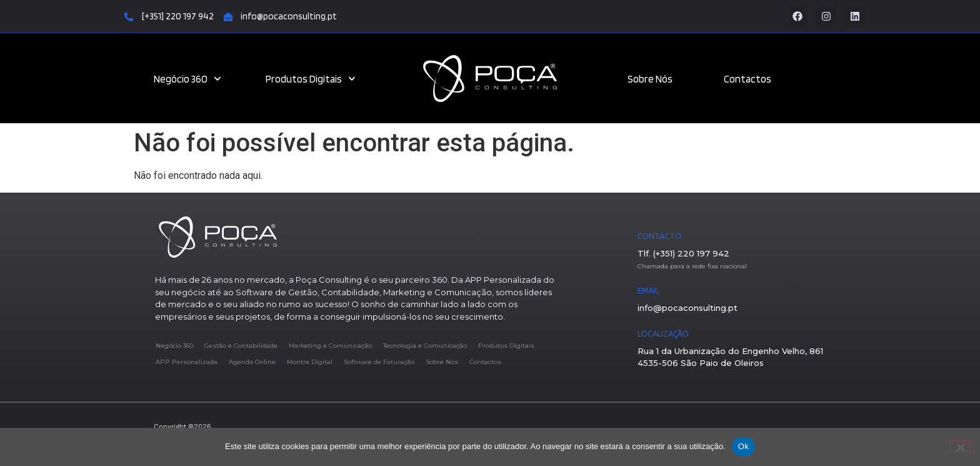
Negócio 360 (187, 79)
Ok (743, 446)
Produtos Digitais (311, 79)
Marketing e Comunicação (330, 346)
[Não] (960, 446)
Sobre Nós (650, 79)
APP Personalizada (187, 362)
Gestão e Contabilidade (241, 346)
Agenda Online (252, 362)
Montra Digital (310, 362)
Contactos (747, 79)
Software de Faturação (379, 362)
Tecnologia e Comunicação (425, 346)
